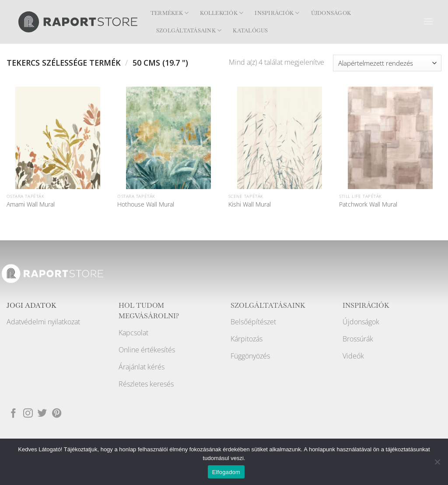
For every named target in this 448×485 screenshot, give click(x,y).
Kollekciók (222, 13)
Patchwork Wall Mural (368, 204)
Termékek (170, 13)
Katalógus (250, 31)
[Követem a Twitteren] (42, 413)
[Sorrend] (387, 63)
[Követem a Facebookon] (14, 413)
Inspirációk (277, 13)
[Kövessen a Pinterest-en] (57, 413)
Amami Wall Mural (31, 204)
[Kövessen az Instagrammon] (28, 413)
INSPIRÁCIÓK (366, 306)
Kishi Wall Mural (250, 204)
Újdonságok (331, 13)
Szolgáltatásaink (189, 30)
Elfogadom (226, 472)
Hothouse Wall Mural (146, 204)
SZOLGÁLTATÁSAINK (268, 306)
